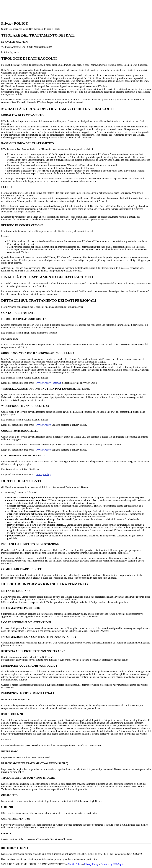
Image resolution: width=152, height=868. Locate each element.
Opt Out (57, 383)
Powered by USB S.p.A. (113, 864)
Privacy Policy (44, 383)
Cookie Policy (75, 864)
